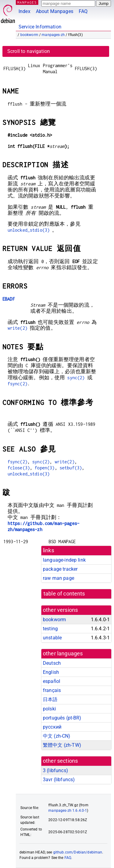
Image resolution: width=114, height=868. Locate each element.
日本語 (50, 699)
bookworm (29, 35)
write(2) (17, 328)
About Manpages (55, 11)
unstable (52, 638)
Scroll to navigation (29, 51)
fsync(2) (17, 384)
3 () (55, 770)
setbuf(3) (71, 468)
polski (49, 709)
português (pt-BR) (62, 718)
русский (52, 727)
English (51, 672)
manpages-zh (53, 35)
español (52, 681)
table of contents (64, 594)
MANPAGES (27, 2)
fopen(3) (45, 468)
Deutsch (52, 663)
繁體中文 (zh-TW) (62, 745)
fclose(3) (19, 468)
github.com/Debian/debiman (78, 852)
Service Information (40, 27)
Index (24, 11)
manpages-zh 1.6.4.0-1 (68, 811)
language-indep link (64, 560)
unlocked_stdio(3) (29, 230)
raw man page (59, 578)
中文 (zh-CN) (57, 736)
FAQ (83, 11)
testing (50, 629)
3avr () (59, 780)
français (52, 690)
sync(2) (76, 378)
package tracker (60, 569)
